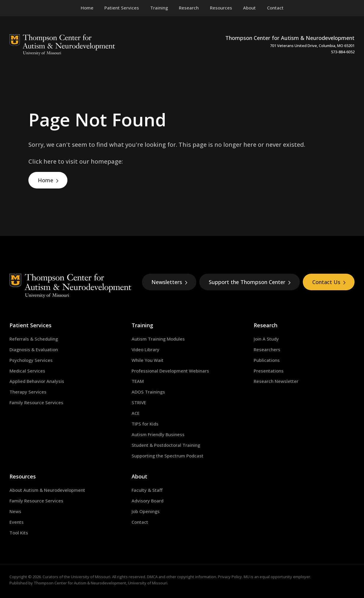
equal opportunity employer (285, 577)
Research (266, 325)
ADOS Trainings (148, 392)
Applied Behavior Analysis (37, 381)
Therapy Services (28, 392)
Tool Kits (19, 533)
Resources (23, 476)
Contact (140, 522)
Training (142, 325)
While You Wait (148, 360)
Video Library (145, 349)
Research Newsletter (276, 381)
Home (46, 180)
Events (17, 522)
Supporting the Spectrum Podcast (168, 456)
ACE (136, 413)
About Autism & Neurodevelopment (47, 490)
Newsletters (169, 282)
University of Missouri (91, 577)
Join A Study (266, 339)
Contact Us (329, 282)
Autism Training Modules (158, 339)
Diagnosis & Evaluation (34, 349)
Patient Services (30, 325)
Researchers (267, 349)
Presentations (269, 371)
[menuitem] (122, 8)
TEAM (138, 381)
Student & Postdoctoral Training (166, 445)
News (15, 511)
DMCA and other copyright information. (182, 577)
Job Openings (146, 511)
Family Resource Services (36, 402)
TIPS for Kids (145, 424)
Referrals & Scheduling (34, 339)
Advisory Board (148, 501)
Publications (267, 360)
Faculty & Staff (147, 490)
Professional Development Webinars (170, 371)
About (139, 476)
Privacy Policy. (230, 577)
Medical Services (27, 371)
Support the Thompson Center (250, 282)
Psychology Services (31, 360)
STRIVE (139, 402)
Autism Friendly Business (158, 434)
